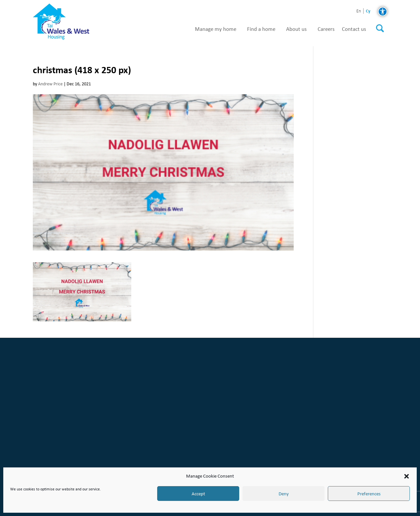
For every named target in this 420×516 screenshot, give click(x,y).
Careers (326, 29)
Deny (284, 494)
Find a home (261, 29)
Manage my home (216, 29)
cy (368, 11)
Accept (198, 494)
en (359, 11)
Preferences (369, 494)
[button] (407, 476)
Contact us (354, 29)
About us (296, 29)
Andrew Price (50, 84)
